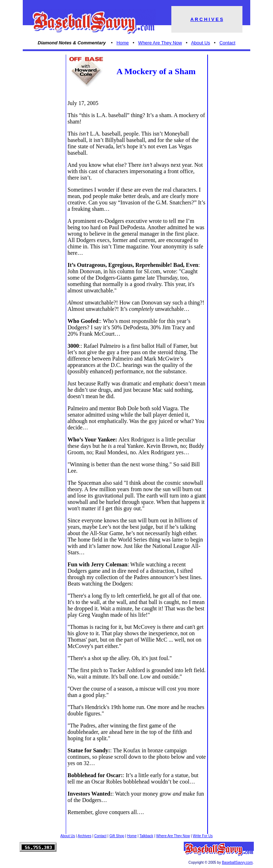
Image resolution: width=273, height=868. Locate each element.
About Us (200, 43)
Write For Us (203, 836)
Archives (85, 836)
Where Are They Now (160, 43)
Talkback (146, 836)
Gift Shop (117, 836)
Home (123, 43)
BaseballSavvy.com (237, 862)
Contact (227, 43)
